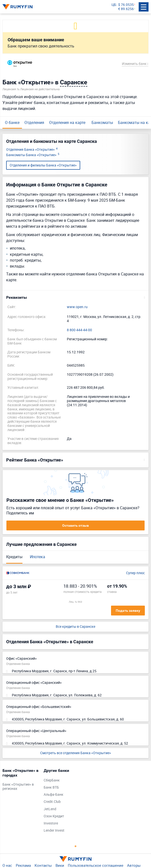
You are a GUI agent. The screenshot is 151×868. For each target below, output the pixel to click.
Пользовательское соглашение (96, 865)
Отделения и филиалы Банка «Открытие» (43, 165)
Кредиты (14, 557)
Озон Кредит (54, 816)
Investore (51, 823)
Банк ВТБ (51, 787)
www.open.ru (77, 307)
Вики (60, 865)
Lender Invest (54, 831)
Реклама (23, 865)
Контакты (43, 865)
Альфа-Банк (54, 795)
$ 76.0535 (126, 5)
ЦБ (114, 5)
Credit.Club (52, 802)
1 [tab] (75, 846)
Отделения (34, 122)
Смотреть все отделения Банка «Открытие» (76, 753)
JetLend (50, 809)
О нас (7, 865)
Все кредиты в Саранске (75, 627)
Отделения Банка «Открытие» (32, 150)
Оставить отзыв (75, 525)
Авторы (134, 865)
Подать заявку (128, 611)
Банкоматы (102, 122)
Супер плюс (135, 573)
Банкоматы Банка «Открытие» (33, 155)
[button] (75, 298)
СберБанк (52, 780)
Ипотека (38, 557)
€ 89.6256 (126, 9)
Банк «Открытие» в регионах (18, 787)
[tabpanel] (21, 781)
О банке (12, 122)
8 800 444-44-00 (79, 330)
